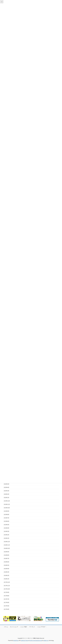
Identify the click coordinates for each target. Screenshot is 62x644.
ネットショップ (14, 627)
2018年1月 (6, 579)
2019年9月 (6, 511)
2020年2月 (6, 494)
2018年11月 (7, 545)
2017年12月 (7, 582)
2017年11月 (7, 586)
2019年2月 (6, 535)
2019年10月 (7, 508)
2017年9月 (6, 592)
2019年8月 (6, 514)
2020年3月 (6, 491)
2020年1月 (6, 497)
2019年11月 (7, 504)
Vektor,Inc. (46, 640)
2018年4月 (6, 569)
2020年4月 (6, 487)
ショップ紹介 (24, 627)
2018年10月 (7, 548)
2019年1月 (6, 538)
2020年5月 (6, 484)
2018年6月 (6, 562)
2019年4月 (6, 528)
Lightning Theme (25, 640)
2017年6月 (6, 602)
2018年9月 (6, 552)
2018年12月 (7, 542)
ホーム (6, 627)
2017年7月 (6, 599)
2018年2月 (6, 575)
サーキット (32, 627)
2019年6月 (6, 521)
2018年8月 (6, 555)
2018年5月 (6, 565)
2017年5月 (6, 606)
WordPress (16, 640)
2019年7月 (6, 518)
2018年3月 (6, 572)
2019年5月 (6, 525)
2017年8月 (6, 596)
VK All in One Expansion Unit (36, 640)
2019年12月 (7, 501)
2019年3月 (6, 531)
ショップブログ (41, 627)
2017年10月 (7, 589)
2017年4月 (6, 609)
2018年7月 (6, 558)
